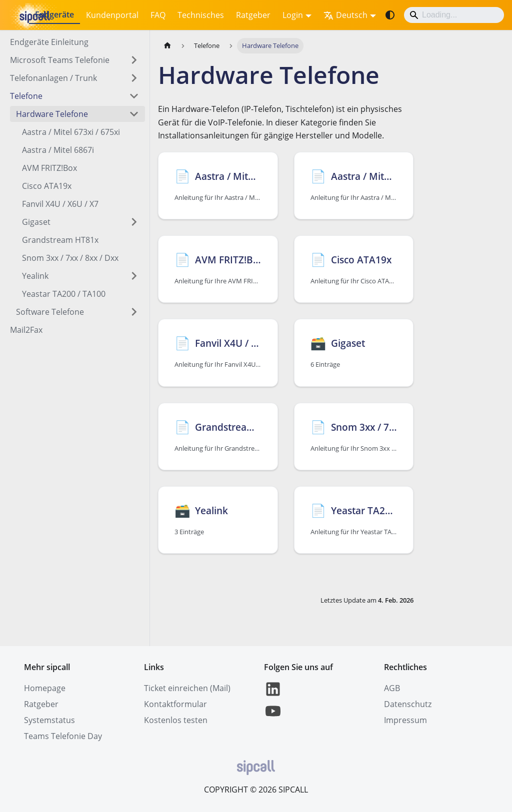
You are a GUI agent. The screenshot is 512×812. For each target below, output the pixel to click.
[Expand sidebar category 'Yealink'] (134, 276)
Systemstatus (49, 720)
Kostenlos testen (176, 720)
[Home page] (167, 46)
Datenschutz (408, 704)
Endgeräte (54, 14)
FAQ (158, 15)
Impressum (405, 720)
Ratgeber (253, 15)
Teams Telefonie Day (63, 736)
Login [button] (293, 15)
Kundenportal (112, 15)
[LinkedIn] (273, 695)
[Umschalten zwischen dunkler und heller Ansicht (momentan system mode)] (390, 15)
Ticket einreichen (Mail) (187, 688)
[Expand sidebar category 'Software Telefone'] (134, 312)
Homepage (45, 688)
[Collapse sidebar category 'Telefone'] (134, 96)
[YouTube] (273, 717)
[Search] (454, 15)
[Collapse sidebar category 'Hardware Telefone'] (134, 114)
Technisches (201, 15)
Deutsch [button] (345, 15)
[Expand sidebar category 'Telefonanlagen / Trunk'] (134, 78)
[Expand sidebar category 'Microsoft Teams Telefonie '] (134, 60)
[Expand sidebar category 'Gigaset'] (134, 222)
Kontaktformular (175, 704)
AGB (392, 688)
